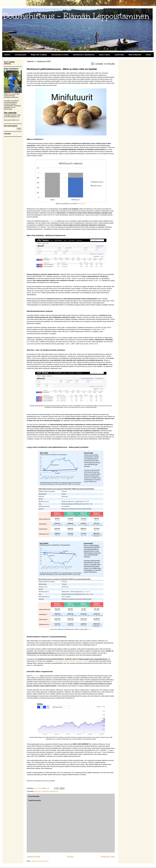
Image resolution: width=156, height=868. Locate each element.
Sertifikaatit (45, 791)
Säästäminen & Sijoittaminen (84, 55)
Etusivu (7, 55)
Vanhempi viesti (108, 857)
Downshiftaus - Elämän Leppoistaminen (76, 16)
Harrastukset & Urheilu (60, 55)
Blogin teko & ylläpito (39, 55)
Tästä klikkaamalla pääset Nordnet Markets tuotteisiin (71, 661)
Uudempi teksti (33, 857)
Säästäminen (54, 791)
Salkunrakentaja (81, 204)
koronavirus (36, 676)
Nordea (90, 629)
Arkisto (148, 55)
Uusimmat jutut (21, 55)
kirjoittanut (52, 221)
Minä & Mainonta (135, 55)
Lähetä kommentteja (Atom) (40, 861)
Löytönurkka (119, 55)
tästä (17, 120)
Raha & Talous (105, 55)
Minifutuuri (38, 791)
